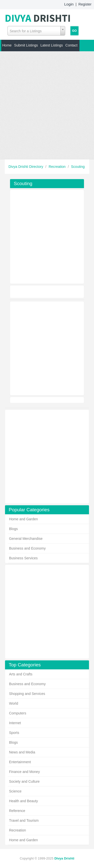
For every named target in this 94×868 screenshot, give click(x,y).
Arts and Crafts (21, 674)
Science (15, 791)
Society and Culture (24, 781)
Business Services (23, 558)
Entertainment (20, 762)
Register (85, 4)
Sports (14, 733)
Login (69, 4)
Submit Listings (26, 45)
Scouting (78, 167)
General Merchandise (26, 539)
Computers (18, 713)
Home (7, 45)
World (14, 703)
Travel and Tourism (24, 820)
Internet (15, 723)
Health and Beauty (23, 801)
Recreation (58, 167)
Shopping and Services (27, 694)
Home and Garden (23, 519)
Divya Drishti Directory (26, 167)
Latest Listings (52, 45)
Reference (17, 811)
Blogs (13, 529)
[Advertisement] (47, 105)
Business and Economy (27, 548)
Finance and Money (24, 772)
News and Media (22, 752)
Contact (71, 45)
